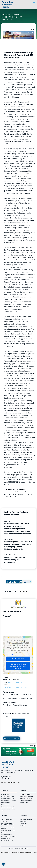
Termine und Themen (26, 801)
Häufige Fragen (6, 839)
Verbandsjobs (24, 821)
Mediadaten (12, 782)
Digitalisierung (5, 805)
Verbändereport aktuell (26, 796)
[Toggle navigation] (34, 3)
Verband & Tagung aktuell (27, 798)
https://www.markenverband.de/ (15, 687)
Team (35, 852)
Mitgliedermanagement (8, 796)
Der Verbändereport (26, 794)
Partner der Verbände (26, 819)
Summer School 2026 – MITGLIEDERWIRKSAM (8, 824)
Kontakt (4, 782)
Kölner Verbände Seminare (9, 837)
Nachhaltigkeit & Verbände (9, 801)
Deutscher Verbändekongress (7, 834)
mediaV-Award (24, 803)
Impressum (15, 852)
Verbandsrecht (5, 803)
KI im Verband (5, 794)
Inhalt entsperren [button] (18, 659)
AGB (2, 852)
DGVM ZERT (23, 826)
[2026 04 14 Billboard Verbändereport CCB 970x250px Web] (18, 32)
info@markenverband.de (18, 682)
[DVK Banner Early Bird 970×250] (18, 748)
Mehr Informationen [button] (18, 655)
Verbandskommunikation (8, 807)
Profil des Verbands (12, 738)
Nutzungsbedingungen (26, 852)
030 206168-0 (14, 680)
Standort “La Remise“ (7, 841)
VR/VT (19, 782)
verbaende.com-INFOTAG (8, 831)
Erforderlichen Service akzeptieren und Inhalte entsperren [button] (18, 666)
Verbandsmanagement (8, 798)
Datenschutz (8, 852)
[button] (4, 864)
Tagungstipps (24, 823)
